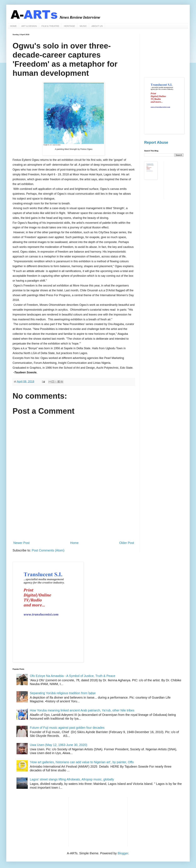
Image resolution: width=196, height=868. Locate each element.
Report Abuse (156, 142)
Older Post (127, 543)
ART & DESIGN (29, 26)
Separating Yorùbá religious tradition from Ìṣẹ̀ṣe (63, 693)
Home (74, 543)
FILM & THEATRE (50, 26)
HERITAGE (69, 26)
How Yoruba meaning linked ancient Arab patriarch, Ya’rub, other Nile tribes (82, 710)
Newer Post (21, 543)
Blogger (123, 853)
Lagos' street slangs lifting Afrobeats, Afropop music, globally (72, 779)
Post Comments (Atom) (48, 550)
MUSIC (83, 26)
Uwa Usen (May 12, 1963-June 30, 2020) (59, 745)
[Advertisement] (74, 512)
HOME (13, 26)
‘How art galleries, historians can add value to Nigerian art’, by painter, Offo (82, 762)
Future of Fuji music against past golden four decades (67, 728)
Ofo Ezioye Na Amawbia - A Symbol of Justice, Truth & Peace (73, 676)
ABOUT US (97, 26)
